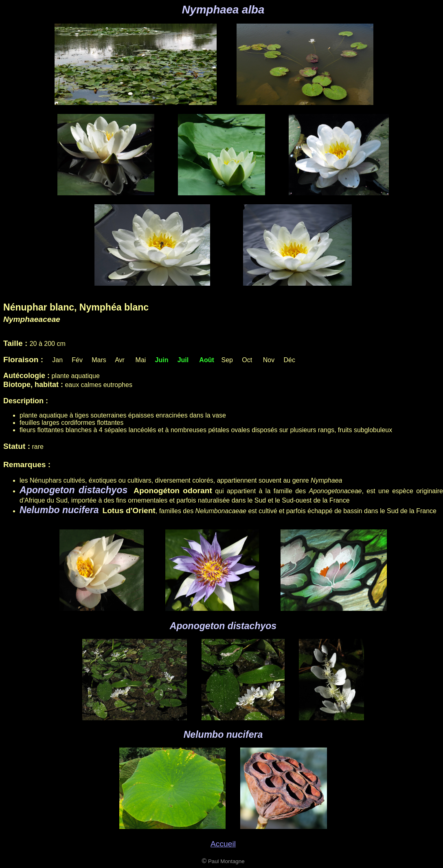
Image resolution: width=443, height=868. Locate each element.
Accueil (223, 844)
